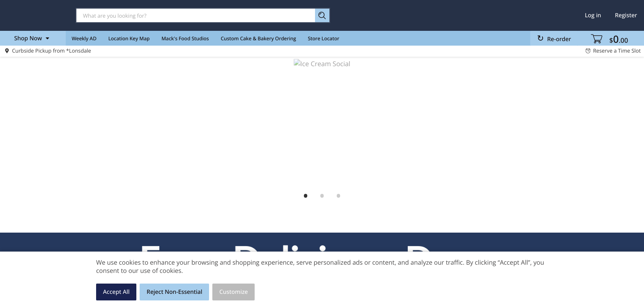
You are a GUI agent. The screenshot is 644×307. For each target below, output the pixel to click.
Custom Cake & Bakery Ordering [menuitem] (258, 38)
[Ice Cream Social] (322, 123)
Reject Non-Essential (174, 292)
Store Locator (324, 38)
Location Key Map (129, 38)
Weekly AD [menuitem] (84, 38)
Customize (234, 292)
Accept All (116, 292)
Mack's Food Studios (185, 38)
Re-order (559, 39)
